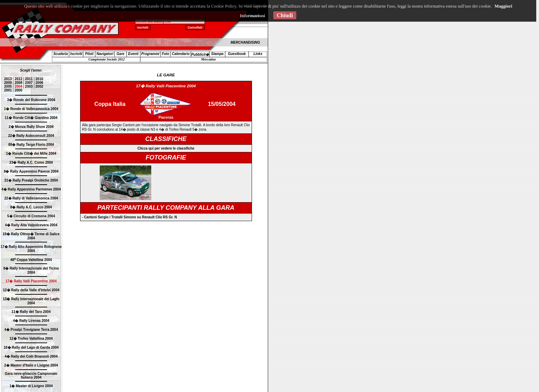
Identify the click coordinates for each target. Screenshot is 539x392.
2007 (29, 83)
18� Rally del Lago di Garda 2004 (31, 347)
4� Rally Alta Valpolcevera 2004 (31, 225)
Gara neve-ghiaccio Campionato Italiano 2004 (31, 375)
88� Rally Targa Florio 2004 (31, 145)
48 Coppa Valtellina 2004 (31, 260)
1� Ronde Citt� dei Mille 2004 (31, 154)
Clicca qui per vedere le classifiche (166, 148)
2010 (39, 79)
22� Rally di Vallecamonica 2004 (31, 198)
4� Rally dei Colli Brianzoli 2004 (31, 356)
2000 (18, 90)
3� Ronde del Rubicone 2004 (31, 100)
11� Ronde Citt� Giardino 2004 (31, 118)
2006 (39, 83)
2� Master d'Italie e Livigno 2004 (31, 365)
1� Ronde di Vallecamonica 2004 (31, 109)
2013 (8, 79)
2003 (29, 86)
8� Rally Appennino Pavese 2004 (31, 171)
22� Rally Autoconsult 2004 (31, 136)
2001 (8, 90)
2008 (18, 83)
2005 (8, 86)
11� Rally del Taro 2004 (31, 312)
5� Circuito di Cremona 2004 (31, 216)
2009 (8, 83)
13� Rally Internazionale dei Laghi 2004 (31, 301)
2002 (39, 86)
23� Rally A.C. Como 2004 (31, 162)
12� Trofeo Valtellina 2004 (31, 339)
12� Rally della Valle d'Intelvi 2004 (31, 290)
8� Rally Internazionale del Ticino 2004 (31, 270)
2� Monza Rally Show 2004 (31, 127)
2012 (18, 79)
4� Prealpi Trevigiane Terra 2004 (31, 330)
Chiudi (285, 15)
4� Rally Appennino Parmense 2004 (31, 189)
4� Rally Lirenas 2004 (31, 321)
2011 (29, 79)
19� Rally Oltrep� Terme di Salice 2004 (31, 236)
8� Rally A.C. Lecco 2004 (31, 207)
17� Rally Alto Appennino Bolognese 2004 (31, 249)
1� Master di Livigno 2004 (31, 386)
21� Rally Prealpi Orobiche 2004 (31, 180)
